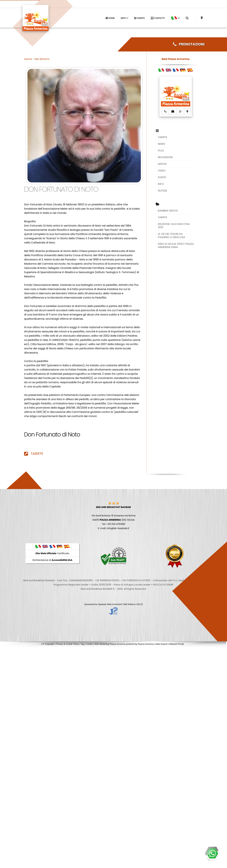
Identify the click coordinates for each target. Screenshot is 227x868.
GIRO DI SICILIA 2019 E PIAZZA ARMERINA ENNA (176, 245)
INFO (161, 184)
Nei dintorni (42, 59)
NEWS (161, 144)
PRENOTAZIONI (189, 44)
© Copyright (49, 644)
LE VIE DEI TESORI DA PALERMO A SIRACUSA (172, 236)
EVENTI (162, 177)
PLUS (161, 151)
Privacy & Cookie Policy (67, 644)
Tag (82, 644)
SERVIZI (162, 164)
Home (28, 59)
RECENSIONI (165, 157)
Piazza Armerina (146, 644)
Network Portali (176, 644)
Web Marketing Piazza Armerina (110, 644)
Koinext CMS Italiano (125, 604)
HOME (110, 18)
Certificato (52, 553)
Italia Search (161, 644)
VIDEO (162, 171)
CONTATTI (158, 18)
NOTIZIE (163, 191)
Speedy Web (105, 604)
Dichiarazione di (52, 560)
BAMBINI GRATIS (168, 211)
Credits (89, 644)
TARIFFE (140, 18)
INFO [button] (124, 18)
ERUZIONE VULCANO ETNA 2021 (174, 226)
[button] (175, 18)
